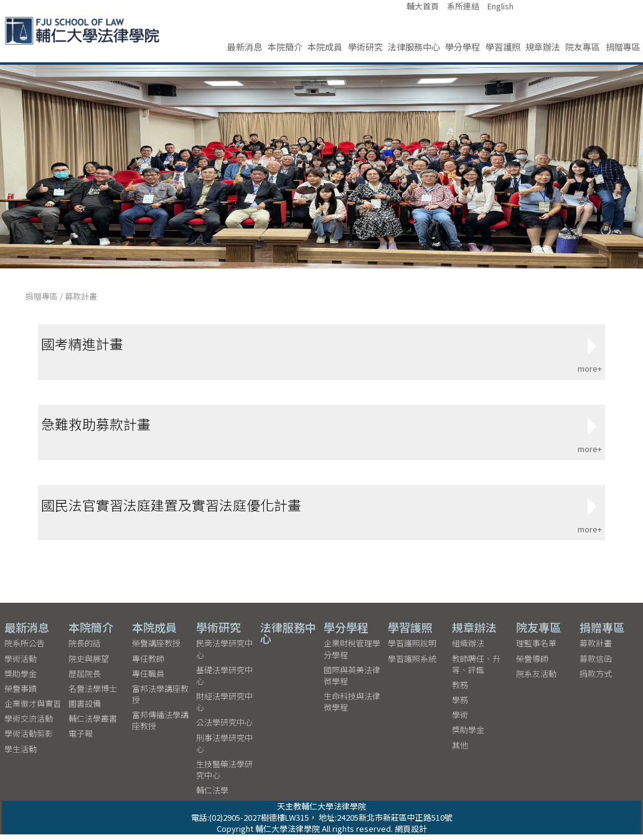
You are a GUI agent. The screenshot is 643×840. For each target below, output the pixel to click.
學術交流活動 (29, 724)
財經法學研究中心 (224, 707)
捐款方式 (596, 679)
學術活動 (21, 664)
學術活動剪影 (29, 739)
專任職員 (148, 679)
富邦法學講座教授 (160, 700)
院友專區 (583, 47)
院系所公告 (25, 649)
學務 (460, 705)
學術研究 (365, 47)
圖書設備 (85, 709)
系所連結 (463, 6)
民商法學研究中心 (224, 654)
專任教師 (148, 664)
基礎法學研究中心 (224, 681)
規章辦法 (543, 47)
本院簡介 (285, 47)
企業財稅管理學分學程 (352, 654)
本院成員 (325, 47)
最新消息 (245, 47)
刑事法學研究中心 (224, 749)
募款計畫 (81, 296)
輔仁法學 (212, 796)
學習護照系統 (412, 664)
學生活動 (21, 754)
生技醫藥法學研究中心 (224, 775)
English (500, 6)
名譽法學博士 (93, 694)
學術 (460, 720)
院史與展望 (89, 664)
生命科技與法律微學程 (352, 707)
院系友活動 (536, 679)
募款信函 (596, 664)
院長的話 (85, 649)
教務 (460, 690)
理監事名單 (536, 649)
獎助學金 (21, 679)
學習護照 (503, 47)
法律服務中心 (414, 47)
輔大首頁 (423, 6)
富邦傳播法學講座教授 (160, 726)
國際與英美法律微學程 (352, 681)
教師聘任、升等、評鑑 (476, 670)
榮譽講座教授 (156, 649)
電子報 (81, 739)
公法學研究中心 (224, 728)
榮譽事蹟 (21, 694)
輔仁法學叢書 (93, 724)
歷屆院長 (85, 679)
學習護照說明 (412, 649)
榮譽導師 (532, 664)
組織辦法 (468, 649)
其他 (460, 751)
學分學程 (462, 47)
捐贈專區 (623, 47)
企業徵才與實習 (33, 709)
